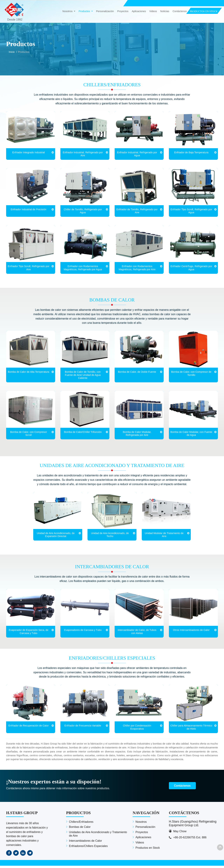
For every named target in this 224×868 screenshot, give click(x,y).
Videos (153, 11)
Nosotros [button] (68, 11)
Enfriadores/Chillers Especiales (112, 660)
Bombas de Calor (112, 301)
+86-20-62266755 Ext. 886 (190, 840)
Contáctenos (180, 11)
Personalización (105, 11)
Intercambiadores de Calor (112, 568)
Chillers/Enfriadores (112, 85)
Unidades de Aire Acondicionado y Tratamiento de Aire (112, 467)
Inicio (12, 52)
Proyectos (123, 11)
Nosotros (141, 824)
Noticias (165, 11)
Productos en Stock (148, 850)
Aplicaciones (139, 11)
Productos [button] (85, 11)
